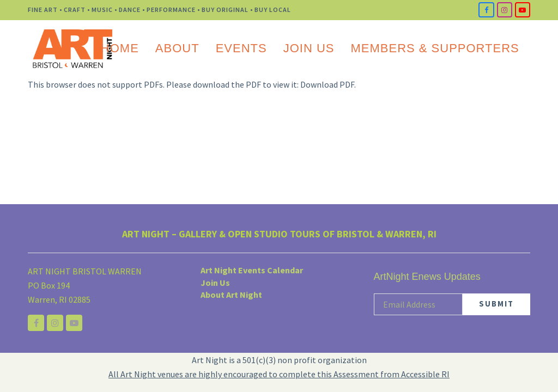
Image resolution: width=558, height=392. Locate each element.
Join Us (215, 283)
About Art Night (231, 295)
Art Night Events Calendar (252, 270)
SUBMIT (496, 304)
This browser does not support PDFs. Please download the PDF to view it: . (192, 84)
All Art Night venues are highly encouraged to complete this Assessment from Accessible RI (279, 374)
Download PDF (327, 84)
